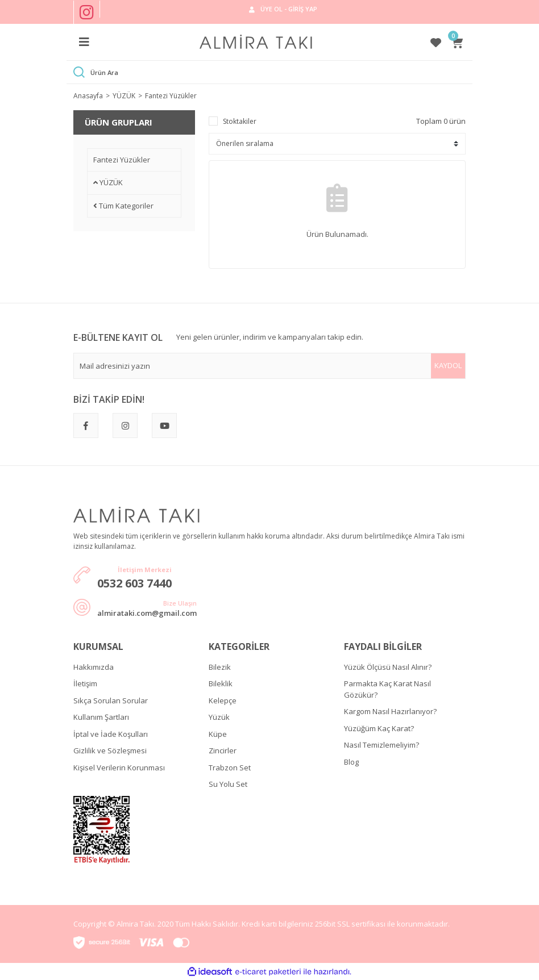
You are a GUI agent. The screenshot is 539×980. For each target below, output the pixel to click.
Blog (351, 762)
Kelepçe (223, 700)
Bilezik (220, 667)
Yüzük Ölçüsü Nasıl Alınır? (388, 667)
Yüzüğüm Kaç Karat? (379, 728)
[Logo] (256, 42)
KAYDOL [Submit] (448, 365)
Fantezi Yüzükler (171, 96)
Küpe (218, 734)
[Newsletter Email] (269, 366)
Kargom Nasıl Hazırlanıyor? (390, 711)
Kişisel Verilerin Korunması (119, 768)
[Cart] (458, 42)
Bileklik (221, 683)
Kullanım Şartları (101, 717)
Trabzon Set (230, 768)
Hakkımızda (94, 667)
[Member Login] (283, 9)
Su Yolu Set (228, 784)
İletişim (85, 683)
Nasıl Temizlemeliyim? (382, 745)
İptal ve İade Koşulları (111, 734)
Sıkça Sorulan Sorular (111, 700)
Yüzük (219, 717)
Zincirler (223, 750)
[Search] (278, 72)
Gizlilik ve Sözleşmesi (110, 750)
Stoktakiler (240, 121)
